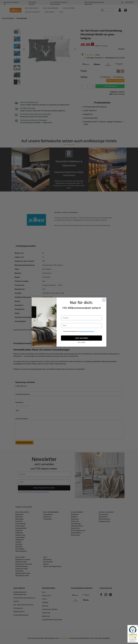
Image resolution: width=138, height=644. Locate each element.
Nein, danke (82, 342)
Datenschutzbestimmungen (88, 331)
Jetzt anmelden (81, 338)
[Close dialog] (104, 300)
